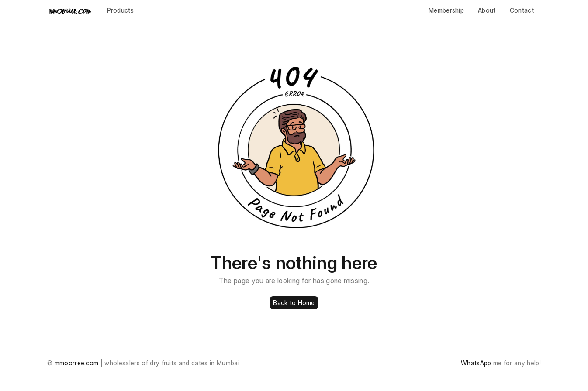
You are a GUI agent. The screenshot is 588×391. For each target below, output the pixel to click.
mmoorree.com (77, 363)
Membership (446, 10)
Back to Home (294, 303)
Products (121, 10)
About (487, 10)
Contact (522, 10)
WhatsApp (476, 363)
